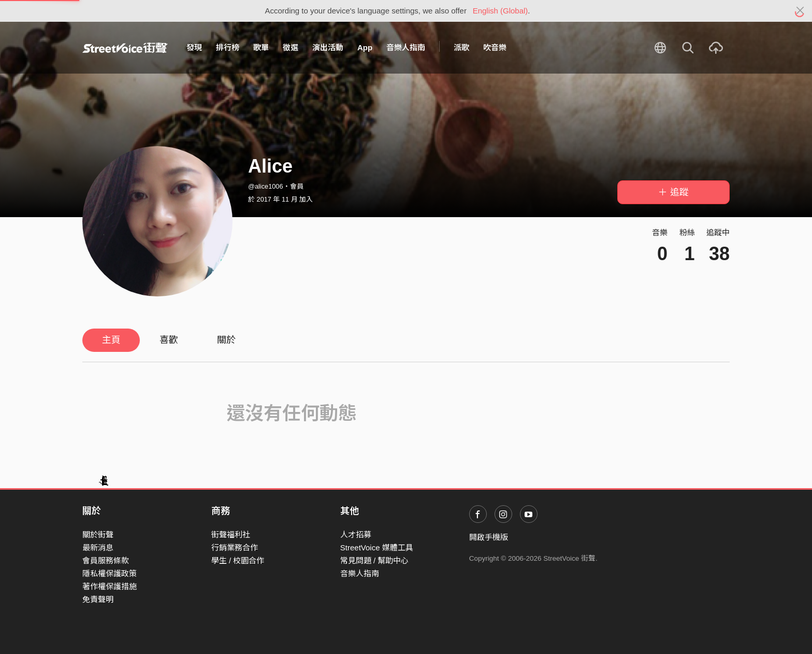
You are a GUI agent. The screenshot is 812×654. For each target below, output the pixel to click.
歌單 (261, 47)
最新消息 (98, 548)
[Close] (800, 11)
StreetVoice (125, 48)
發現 (194, 47)
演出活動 (328, 47)
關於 (226, 340)
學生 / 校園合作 (238, 560)
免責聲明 (98, 599)
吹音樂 (495, 47)
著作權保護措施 (110, 586)
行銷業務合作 (235, 548)
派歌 (461, 47)
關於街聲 (98, 535)
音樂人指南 (406, 47)
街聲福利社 (231, 535)
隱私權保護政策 (110, 573)
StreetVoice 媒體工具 (377, 548)
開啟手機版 (489, 537)
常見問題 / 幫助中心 (375, 560)
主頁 (111, 340)
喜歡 (169, 340)
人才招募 (356, 535)
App (365, 47)
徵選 (291, 47)
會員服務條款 (106, 560)
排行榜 (228, 47)
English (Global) (501, 11)
